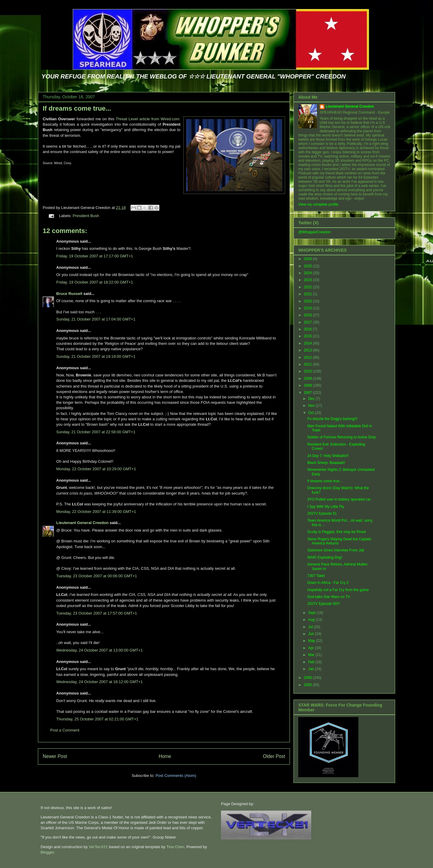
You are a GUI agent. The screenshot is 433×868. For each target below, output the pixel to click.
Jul (311, 627)
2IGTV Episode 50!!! (324, 604)
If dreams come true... (77, 108)
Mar (312, 655)
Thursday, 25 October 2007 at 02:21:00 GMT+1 (97, 719)
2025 (309, 266)
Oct (312, 413)
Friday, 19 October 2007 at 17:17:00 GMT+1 (95, 256)
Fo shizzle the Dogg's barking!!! (332, 419)
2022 (309, 287)
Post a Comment (65, 730)
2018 (309, 315)
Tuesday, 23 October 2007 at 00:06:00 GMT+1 (97, 576)
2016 (309, 329)
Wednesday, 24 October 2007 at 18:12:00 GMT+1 (100, 682)
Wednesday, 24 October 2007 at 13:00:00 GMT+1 (100, 650)
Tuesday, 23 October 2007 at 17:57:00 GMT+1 (97, 613)
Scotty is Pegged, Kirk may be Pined (336, 532)
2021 (309, 294)
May (312, 641)
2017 (309, 322)
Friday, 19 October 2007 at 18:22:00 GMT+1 (95, 282)
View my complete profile (318, 204)
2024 (309, 273)
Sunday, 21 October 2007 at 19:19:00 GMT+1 (96, 356)
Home (165, 756)
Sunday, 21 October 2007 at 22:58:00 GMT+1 (96, 432)
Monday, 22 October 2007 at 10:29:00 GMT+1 (96, 469)
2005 (309, 685)
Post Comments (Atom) (176, 776)
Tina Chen (175, 847)
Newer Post (55, 756)
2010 (309, 371)
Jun (312, 634)
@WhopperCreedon (314, 232)
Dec (312, 399)
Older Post (274, 756)
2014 (309, 343)
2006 (309, 678)
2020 (309, 301)
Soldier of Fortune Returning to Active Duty (341, 437)
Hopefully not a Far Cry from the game (338, 590)
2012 (309, 357)
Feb (312, 662)
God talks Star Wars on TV (329, 597)
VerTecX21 (98, 847)
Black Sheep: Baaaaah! (326, 463)
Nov (312, 406)
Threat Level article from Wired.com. (148, 119)
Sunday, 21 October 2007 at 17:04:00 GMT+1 (96, 319)
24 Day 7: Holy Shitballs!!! (328, 456)
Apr (312, 648)
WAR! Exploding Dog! (325, 557)
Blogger (47, 852)
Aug (312, 620)
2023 (309, 280)
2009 (309, 379)
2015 (309, 336)
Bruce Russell (69, 294)
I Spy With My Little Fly (326, 507)
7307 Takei (316, 576)
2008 (309, 385)
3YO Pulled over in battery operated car (339, 499)
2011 (309, 364)
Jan (312, 669)
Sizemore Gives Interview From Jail (336, 550)
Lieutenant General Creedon (82, 523)
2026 (309, 259)
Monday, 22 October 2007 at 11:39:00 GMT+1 (96, 512)
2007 (309, 393)
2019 (309, 308)
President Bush (86, 216)
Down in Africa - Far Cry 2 (328, 583)
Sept (312, 613)
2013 (309, 350)
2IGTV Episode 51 (322, 514)
